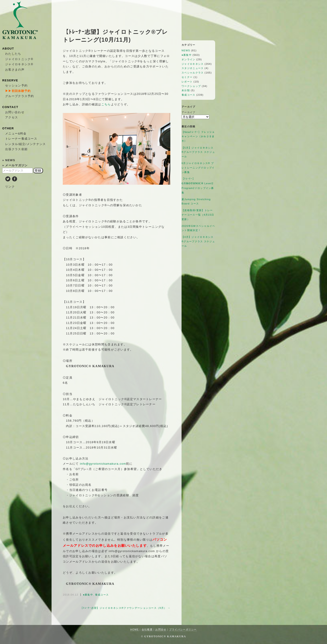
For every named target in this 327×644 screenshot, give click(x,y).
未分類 (186, 90)
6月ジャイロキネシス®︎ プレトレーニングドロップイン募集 (198, 168)
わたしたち (13, 54)
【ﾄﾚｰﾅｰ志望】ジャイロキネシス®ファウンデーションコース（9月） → (125, 608)
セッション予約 (16, 86)
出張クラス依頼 (16, 149)
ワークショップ (191, 86)
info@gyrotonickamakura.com (103, 464)
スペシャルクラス (193, 73)
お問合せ (161, 629)
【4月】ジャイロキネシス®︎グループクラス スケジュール (198, 241)
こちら (106, 104)
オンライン (188, 59)
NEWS (186, 50)
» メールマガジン (15, 165)
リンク (10, 187)
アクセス (12, 117)
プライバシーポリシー (183, 629)
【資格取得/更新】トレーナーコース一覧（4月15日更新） (198, 215)
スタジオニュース (193, 68)
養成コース (102, 595)
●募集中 (88, 595)
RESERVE (10, 80)
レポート (187, 82)
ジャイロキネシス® (19, 64)
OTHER (8, 128)
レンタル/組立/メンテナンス (25, 144)
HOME (134, 629)
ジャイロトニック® (19, 59)
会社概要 (147, 629)
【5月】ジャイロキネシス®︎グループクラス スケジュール (198, 152)
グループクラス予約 (20, 96)
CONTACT (10, 107)
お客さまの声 (15, 70)
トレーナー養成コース (21, 139)
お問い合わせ (15, 112)
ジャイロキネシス (193, 64)
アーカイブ (188, 112)
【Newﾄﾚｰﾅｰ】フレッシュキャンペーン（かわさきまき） (198, 137)
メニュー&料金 (16, 133)
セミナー (187, 77)
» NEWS (9, 160)
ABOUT (8, 49)
